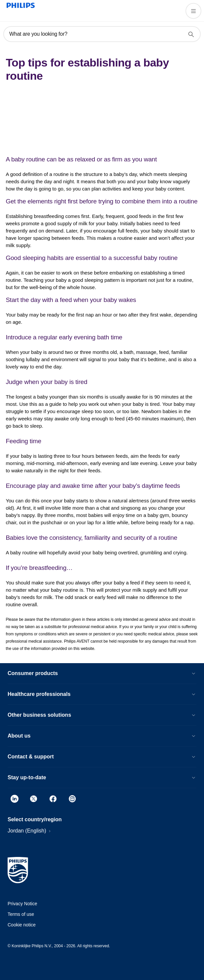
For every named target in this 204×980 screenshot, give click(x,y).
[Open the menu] (193, 11)
